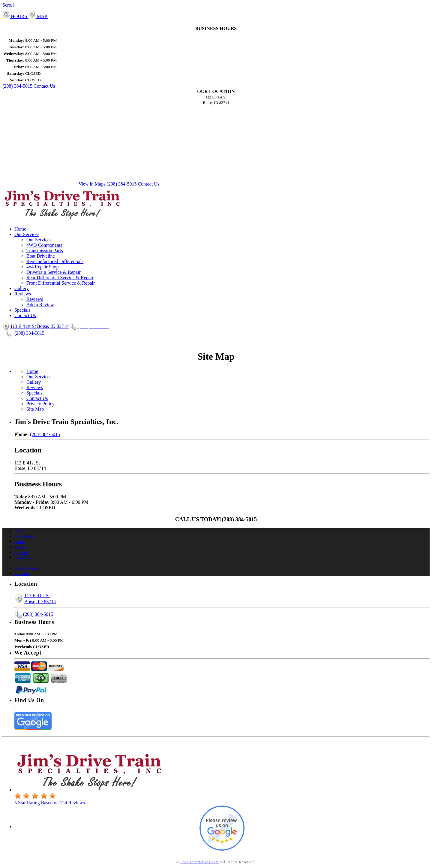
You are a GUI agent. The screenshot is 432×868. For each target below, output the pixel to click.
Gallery (22, 288)
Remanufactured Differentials (55, 261)
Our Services (27, 234)
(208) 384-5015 (17, 86)
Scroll (8, 5)
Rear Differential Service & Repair (60, 278)
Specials (22, 310)
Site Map (35, 409)
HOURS (15, 16)
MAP (38, 16)
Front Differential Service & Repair (61, 283)
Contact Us (44, 86)
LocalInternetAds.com (199, 862)
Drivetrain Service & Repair (54, 272)
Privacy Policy (40, 404)
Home (20, 229)
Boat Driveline (41, 256)
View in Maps (92, 184)
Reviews (23, 294)
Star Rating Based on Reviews (50, 803)
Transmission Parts (45, 251)
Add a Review (40, 305)
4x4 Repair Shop (43, 267)
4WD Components (44, 245)
